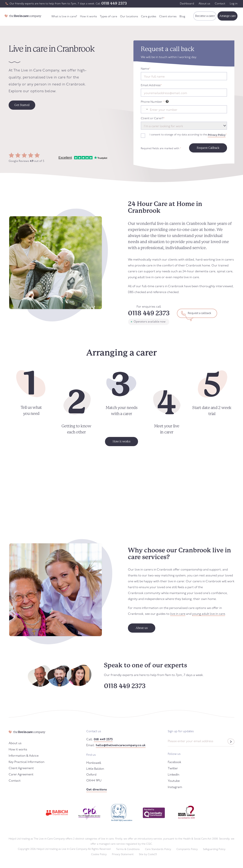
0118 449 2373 (114, 3)
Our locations (129, 17)
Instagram (175, 787)
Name (146, 69)
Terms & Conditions (128, 849)
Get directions (97, 790)
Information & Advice (24, 756)
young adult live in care (209, 614)
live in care (178, 614)
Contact (220, 4)
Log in (234, 4)
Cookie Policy (99, 854)
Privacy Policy (217, 135)
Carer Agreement (21, 775)
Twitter (173, 769)
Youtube (174, 781)
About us (204, 4)
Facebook (174, 762)
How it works (88, 17)
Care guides (149, 17)
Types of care (108, 17)
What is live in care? (64, 17)
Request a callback (200, 313)
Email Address (151, 85)
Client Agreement (21, 768)
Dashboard (187, 4)
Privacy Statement (123, 854)
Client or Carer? (153, 119)
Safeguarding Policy (214, 849)
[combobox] (145, 109)
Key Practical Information (27, 762)
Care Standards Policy (158, 849)
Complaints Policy (187, 849)
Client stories (168, 17)
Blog (182, 17)
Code (152, 854)
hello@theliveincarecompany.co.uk (121, 745)
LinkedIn (174, 775)
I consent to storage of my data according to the (188, 135)
